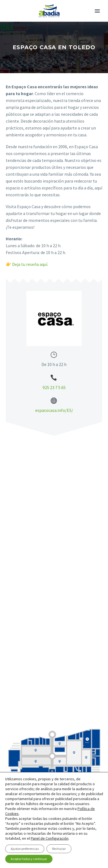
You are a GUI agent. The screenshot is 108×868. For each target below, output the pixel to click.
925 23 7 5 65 (54, 387)
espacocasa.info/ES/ (54, 410)
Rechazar (59, 849)
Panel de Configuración (50, 838)
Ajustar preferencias (25, 849)
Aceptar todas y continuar (29, 859)
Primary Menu (97, 11)
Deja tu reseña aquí (30, 264)
